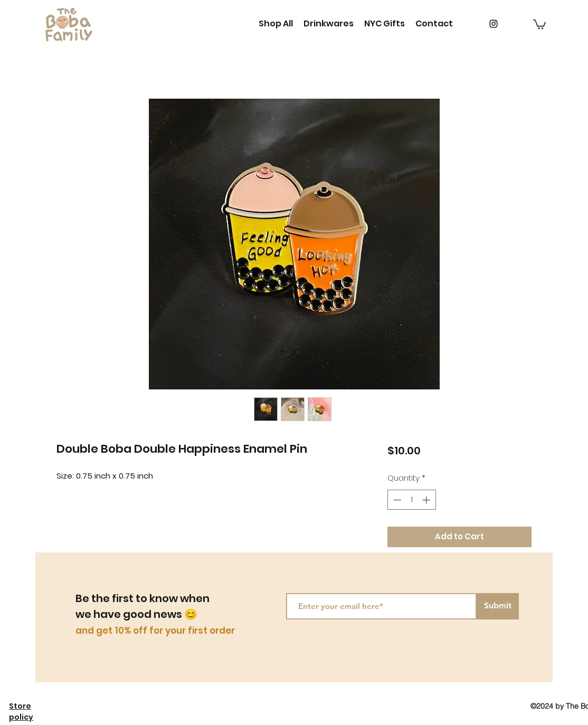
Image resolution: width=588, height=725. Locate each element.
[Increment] (427, 500)
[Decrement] (396, 500)
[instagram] (494, 24)
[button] (539, 24)
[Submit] (498, 606)
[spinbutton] (411, 500)
